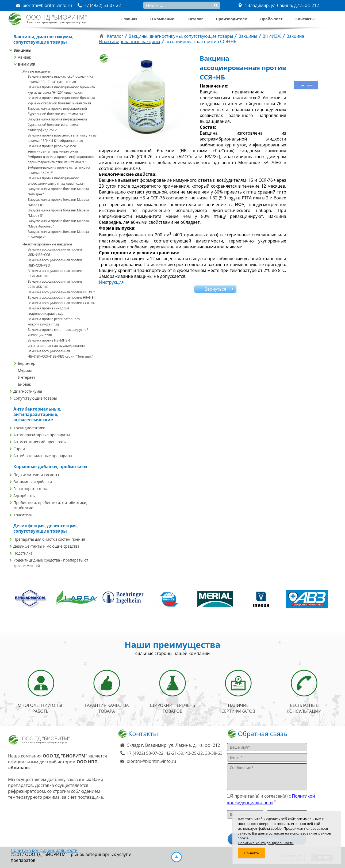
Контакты (305, 19)
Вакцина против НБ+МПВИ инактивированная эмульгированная (57, 343)
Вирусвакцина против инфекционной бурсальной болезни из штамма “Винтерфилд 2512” (57, 125)
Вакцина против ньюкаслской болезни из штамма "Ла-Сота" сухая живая (60, 79)
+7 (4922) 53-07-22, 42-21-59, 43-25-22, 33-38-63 (175, 753)
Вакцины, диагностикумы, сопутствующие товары (181, 36)
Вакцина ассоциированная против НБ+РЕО (62, 292)
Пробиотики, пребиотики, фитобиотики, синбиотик (50, 505)
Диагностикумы (28, 391)
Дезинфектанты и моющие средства (46, 546)
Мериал (25, 370)
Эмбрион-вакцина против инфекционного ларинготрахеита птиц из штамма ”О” (61, 159)
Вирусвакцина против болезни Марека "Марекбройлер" (58, 224)
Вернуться (215, 289)
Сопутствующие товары (35, 398)
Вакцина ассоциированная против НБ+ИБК (62, 297)
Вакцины (22, 50)
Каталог (195, 19)
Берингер (27, 363)
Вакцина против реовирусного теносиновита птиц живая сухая (53, 149)
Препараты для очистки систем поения (49, 539)
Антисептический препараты (40, 442)
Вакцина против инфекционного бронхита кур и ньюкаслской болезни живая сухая (61, 101)
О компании (162, 19)
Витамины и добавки (33, 482)
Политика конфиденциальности (44, 850)
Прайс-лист (271, 19)
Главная (129, 19)
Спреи (19, 449)
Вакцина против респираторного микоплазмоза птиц (54, 322)
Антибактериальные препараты (43, 456)
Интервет (27, 377)
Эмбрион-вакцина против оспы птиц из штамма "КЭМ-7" (59, 170)
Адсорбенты (24, 496)
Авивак (24, 57)
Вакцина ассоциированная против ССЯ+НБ (62, 303)
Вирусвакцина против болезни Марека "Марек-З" (58, 213)
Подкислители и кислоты (36, 475)
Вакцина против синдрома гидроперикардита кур (49, 311)
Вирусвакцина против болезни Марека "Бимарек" (58, 192)
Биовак (24, 384)
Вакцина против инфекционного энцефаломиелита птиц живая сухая (56, 181)
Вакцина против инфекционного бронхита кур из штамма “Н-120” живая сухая (61, 90)
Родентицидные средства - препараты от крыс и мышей (51, 563)
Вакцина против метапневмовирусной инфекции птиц (58, 332)
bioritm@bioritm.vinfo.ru (152, 761)
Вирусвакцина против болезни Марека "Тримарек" (58, 234)
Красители (23, 515)
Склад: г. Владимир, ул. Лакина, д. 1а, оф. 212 (173, 745)
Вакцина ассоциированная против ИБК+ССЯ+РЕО (55, 263)
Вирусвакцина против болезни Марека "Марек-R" (58, 202)
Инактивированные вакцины (47, 244)
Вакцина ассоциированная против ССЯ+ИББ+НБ (55, 284)
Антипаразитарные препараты (42, 435)
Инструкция (111, 282)
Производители (232, 19)
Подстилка (23, 553)
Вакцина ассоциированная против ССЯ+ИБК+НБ (55, 273)
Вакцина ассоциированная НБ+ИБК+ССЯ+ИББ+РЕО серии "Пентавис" (60, 354)
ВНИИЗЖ (27, 64)
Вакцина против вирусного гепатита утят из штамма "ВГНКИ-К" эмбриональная (62, 138)
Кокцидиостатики (29, 428)
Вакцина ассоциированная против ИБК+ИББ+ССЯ (55, 252)
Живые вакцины (36, 71)
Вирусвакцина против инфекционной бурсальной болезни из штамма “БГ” (57, 111)
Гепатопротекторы (30, 489)
